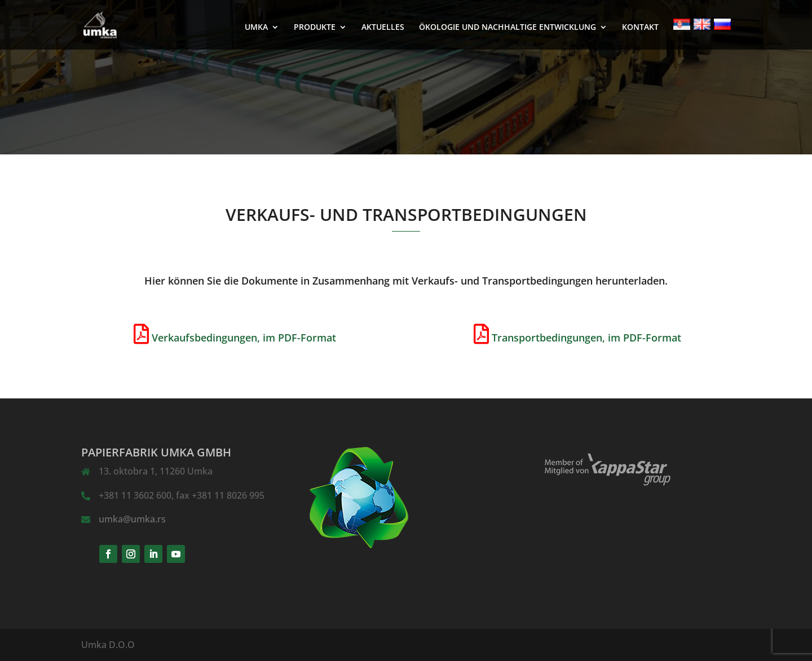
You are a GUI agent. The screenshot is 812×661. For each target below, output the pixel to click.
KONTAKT (640, 28)
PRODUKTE (315, 28)
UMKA (256, 28)
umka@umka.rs (132, 519)
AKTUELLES (383, 28)
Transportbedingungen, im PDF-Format (586, 338)
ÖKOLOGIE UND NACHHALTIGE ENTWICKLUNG (507, 28)
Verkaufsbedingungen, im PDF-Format (244, 338)
